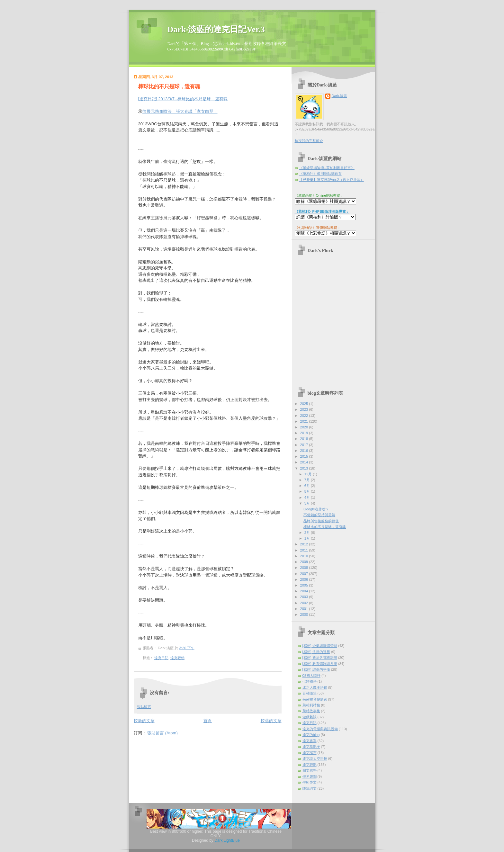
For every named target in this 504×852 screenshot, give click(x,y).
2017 (305, 445)
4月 (308, 498)
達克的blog (311, 735)
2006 (305, 579)
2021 (305, 421)
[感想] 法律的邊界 (316, 652)
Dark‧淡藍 (339, 96)
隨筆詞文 (310, 788)
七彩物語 (310, 681)
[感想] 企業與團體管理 (320, 646)
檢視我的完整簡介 (309, 141)
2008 (305, 568)
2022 (305, 416)
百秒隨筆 (310, 693)
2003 (305, 597)
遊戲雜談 (310, 717)
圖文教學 (310, 770)
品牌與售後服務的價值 (321, 521)
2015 (305, 456)
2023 (305, 409)
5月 (308, 491)
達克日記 (161, 658)
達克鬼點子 (311, 747)
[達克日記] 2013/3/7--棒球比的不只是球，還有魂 (183, 99)
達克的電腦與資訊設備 (320, 729)
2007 (305, 574)
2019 (305, 433)
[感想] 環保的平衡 (316, 669)
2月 (308, 533)
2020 (305, 427)
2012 (305, 544)
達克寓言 (310, 753)
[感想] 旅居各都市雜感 (320, 658)
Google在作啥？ (316, 509)
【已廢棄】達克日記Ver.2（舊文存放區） (332, 180)
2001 (305, 609)
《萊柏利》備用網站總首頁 (320, 174)
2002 (305, 603)
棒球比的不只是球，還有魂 (169, 87)
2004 (305, 591)
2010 (305, 556)
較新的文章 (144, 721)
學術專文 (310, 782)
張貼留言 (144, 707)
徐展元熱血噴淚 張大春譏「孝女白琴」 (180, 111)
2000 (305, 614)
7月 (308, 480)
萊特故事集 (311, 711)
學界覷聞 (310, 776)
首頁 (208, 721)
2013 (305, 468)
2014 (305, 462)
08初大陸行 (311, 676)
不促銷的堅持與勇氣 (319, 515)
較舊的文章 (271, 721)
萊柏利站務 (311, 705)
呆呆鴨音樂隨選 (315, 699)
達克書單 (310, 741)
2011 (305, 550)
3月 (308, 503)
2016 (305, 451)
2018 (305, 439)
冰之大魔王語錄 (315, 687)
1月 (308, 538)
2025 (305, 404)
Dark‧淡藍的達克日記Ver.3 (216, 29)
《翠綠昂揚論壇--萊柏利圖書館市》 (327, 168)
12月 (309, 474)
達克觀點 (177, 658)
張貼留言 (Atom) (162, 733)
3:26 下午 (187, 648)
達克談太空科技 (315, 758)
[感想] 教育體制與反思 (320, 664)
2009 (305, 562)
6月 (308, 486)
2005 (305, 585)
